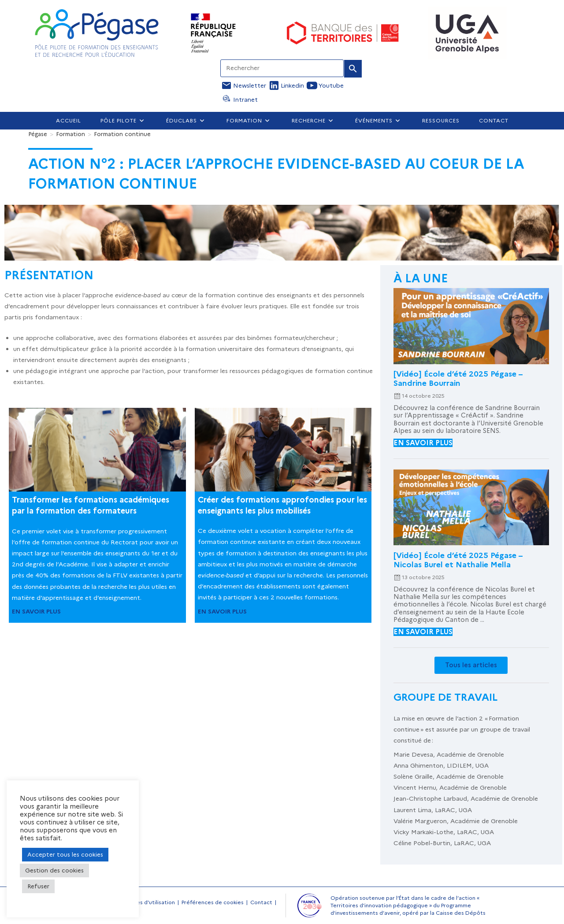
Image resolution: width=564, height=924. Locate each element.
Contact (261, 902)
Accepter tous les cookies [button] (65, 854)
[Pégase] (38, 134)
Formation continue (122, 134)
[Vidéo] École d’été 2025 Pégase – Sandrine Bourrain (458, 378)
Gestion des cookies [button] (54, 870)
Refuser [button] (38, 886)
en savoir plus (423, 443)
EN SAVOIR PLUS (36, 611)
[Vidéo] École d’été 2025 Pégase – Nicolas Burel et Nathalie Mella (458, 560)
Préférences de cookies (213, 902)
